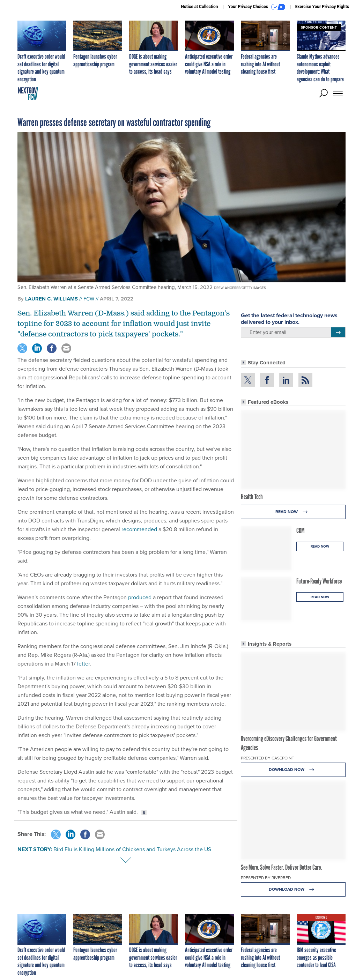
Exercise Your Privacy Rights (322, 7)
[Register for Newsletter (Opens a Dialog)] (338, 332)
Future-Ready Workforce (319, 581)
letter (83, 664)
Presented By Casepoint (268, 758)
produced (140, 597)
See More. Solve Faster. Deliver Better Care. (281, 867)
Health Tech (252, 497)
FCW (89, 299)
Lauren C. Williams (51, 299)
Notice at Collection (199, 7)
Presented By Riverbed (266, 878)
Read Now (293, 512)
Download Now (293, 770)
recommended (139, 529)
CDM (301, 530)
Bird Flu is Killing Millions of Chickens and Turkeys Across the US (132, 849)
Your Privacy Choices (257, 7)
